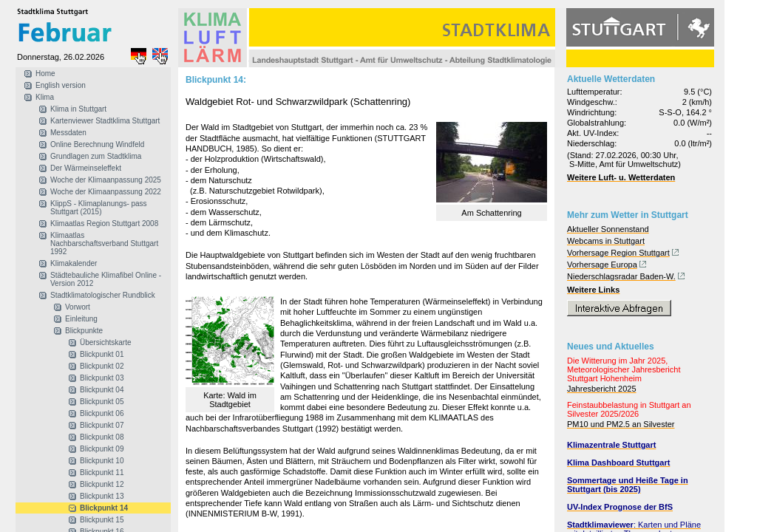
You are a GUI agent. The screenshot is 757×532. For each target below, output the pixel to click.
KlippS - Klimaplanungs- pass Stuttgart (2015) (99, 208)
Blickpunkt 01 (102, 354)
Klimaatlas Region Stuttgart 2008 (104, 224)
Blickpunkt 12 (102, 484)
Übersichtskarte (105, 342)
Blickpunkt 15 (102, 520)
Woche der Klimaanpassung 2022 (106, 192)
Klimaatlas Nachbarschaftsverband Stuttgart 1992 (104, 243)
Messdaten (68, 133)
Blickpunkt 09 (102, 449)
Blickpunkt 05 (102, 402)
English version (61, 85)
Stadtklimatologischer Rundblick (103, 295)
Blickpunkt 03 (102, 378)
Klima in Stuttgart (78, 109)
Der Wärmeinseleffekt (86, 168)
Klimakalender (74, 263)
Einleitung (81, 319)
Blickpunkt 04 (102, 390)
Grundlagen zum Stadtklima (96, 156)
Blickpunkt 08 (102, 437)
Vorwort (78, 307)
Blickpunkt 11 (102, 473)
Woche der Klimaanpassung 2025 (106, 180)
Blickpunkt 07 (102, 425)
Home (45, 74)
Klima (45, 97)
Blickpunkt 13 (102, 496)
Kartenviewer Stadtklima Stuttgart (105, 121)
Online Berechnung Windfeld (97, 144)
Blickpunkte (84, 331)
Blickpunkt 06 (102, 413)
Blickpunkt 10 (102, 461)
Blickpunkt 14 (104, 508)
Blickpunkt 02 (102, 366)
